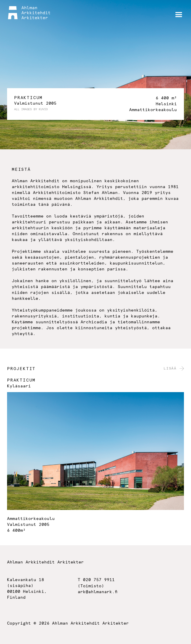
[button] (179, 15)
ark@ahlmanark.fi (98, 592)
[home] (29, 13)
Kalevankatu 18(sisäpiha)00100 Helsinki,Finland (27, 589)
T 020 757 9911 (96, 580)
